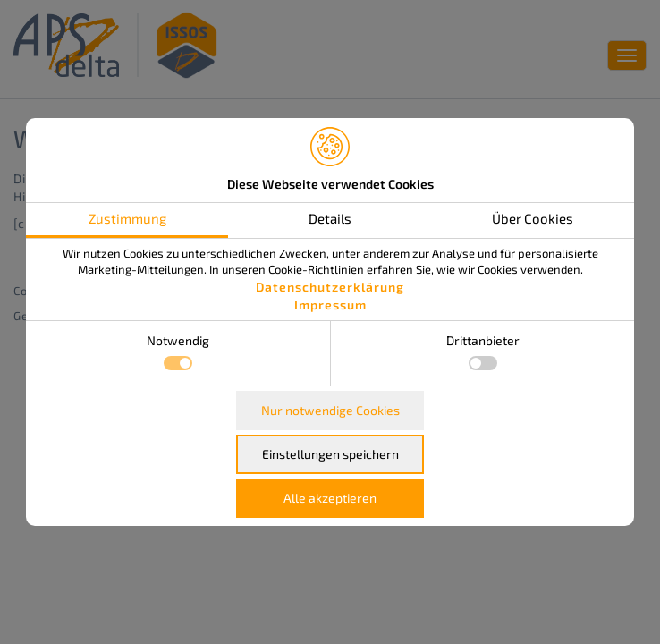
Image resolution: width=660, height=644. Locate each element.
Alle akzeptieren (330, 498)
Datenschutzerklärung (330, 287)
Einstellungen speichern (330, 454)
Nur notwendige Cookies (330, 410)
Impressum (330, 305)
